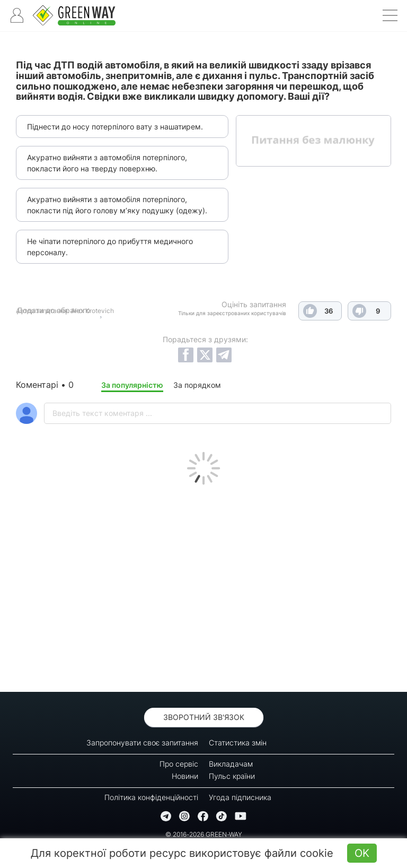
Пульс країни (232, 776)
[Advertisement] (203, 586)
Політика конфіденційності (151, 797)
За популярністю (132, 385)
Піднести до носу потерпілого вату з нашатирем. (115, 127)
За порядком (197, 385)
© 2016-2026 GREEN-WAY (204, 834)
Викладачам (231, 764)
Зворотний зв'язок (204, 717)
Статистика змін (238, 743)
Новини (185, 776)
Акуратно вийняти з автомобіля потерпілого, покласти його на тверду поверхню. (107, 163)
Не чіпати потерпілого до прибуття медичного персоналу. (110, 247)
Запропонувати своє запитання (142, 743)
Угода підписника (240, 797)
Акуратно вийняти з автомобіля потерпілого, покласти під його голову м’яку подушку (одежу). (117, 205)
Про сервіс (179, 764)
